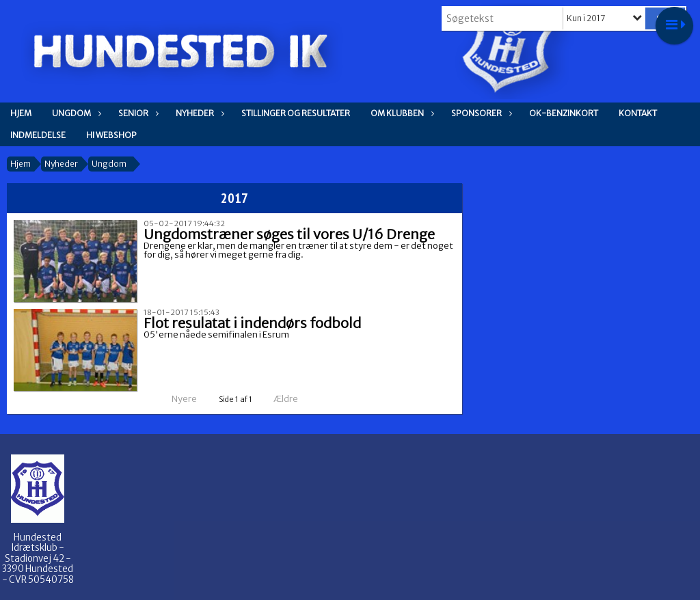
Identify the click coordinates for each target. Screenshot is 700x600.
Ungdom (75, 113)
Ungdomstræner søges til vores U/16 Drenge (289, 234)
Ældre (295, 399)
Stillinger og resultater (296, 113)
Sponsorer (480, 113)
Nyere (176, 399)
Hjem (21, 113)
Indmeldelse (38, 135)
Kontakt (638, 113)
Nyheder (198, 113)
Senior (137, 113)
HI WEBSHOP (111, 135)
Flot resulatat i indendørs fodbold (252, 323)
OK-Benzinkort (564, 113)
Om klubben (401, 113)
